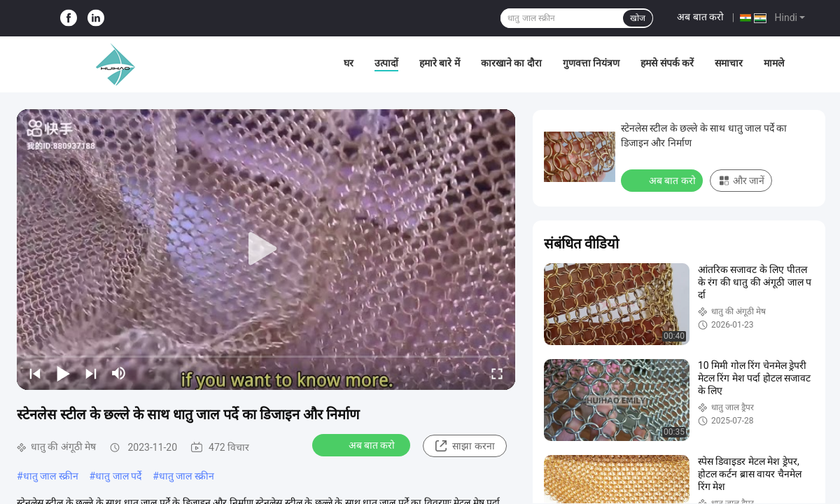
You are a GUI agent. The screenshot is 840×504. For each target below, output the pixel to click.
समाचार (729, 63)
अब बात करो (700, 17)
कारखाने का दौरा (511, 63)
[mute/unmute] (119, 373)
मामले (774, 63)
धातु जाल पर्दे (118, 476)
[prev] (35, 373)
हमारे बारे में (440, 63)
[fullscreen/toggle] (497, 373)
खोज (638, 18)
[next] (91, 373)
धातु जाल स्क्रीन (51, 476)
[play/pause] (63, 373)
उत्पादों (386, 63)
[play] (266, 249)
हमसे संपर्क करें (667, 63)
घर (349, 63)
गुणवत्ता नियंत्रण (591, 63)
